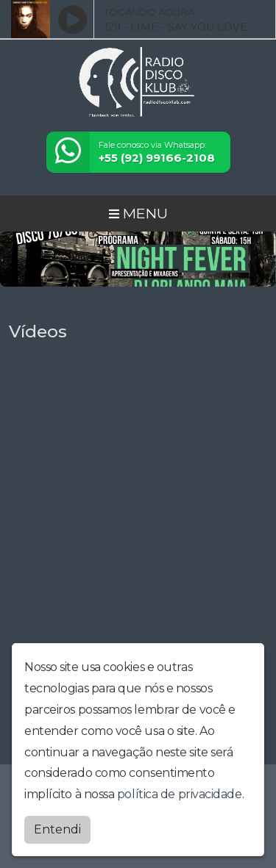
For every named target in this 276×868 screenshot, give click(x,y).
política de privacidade (180, 794)
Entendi (57, 829)
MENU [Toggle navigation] (138, 213)
